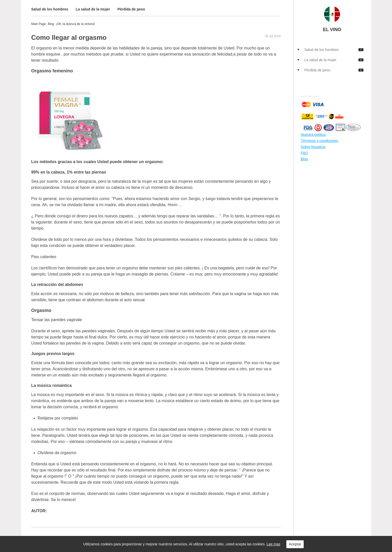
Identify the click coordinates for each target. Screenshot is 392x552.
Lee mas (273, 544)
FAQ (304, 153)
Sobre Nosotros (313, 147)
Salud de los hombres (50, 9)
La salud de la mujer (93, 9)
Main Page (39, 24)
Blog (51, 24)
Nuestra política (313, 135)
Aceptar (295, 544)
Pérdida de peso (131, 9)
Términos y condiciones (320, 141)
